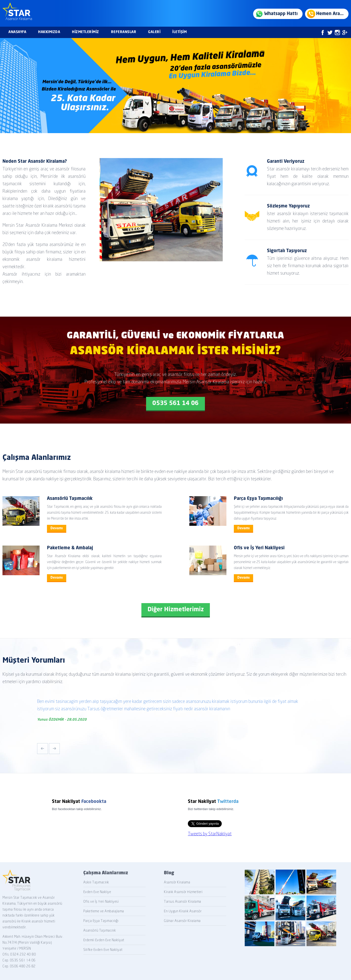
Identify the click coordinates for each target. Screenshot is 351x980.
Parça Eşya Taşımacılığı (101, 921)
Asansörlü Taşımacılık (100, 930)
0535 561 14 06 (175, 404)
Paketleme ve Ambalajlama (104, 911)
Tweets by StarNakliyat (210, 834)
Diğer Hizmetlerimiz (176, 610)
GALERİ (154, 32)
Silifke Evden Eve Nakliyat (103, 950)
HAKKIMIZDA (49, 32)
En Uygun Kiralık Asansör (183, 911)
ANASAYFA (17, 32)
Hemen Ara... (330, 14)
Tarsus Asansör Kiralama (183, 901)
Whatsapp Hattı (281, 14)
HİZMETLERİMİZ (86, 32)
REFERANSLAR (124, 32)
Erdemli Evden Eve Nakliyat (104, 940)
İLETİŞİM (179, 32)
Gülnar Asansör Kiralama (182, 921)
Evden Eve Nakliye (97, 892)
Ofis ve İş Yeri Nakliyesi (101, 901)
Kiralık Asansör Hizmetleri (183, 892)
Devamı (57, 528)
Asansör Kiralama (177, 882)
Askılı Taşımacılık (96, 882)
